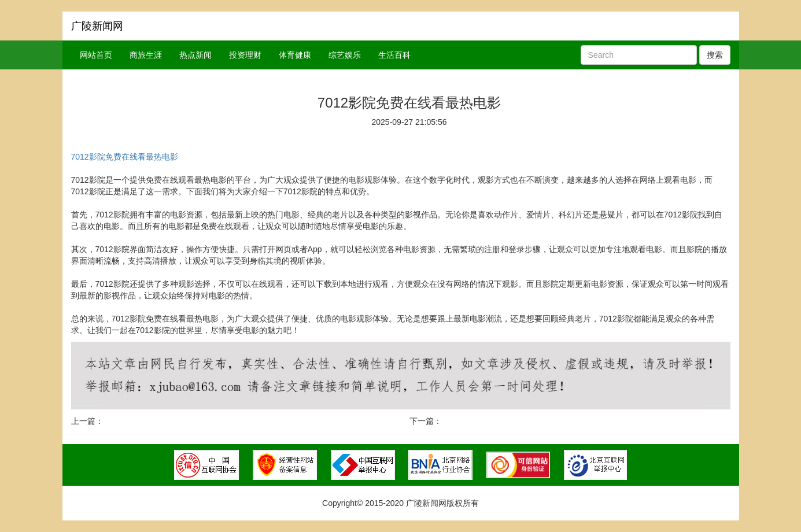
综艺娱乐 (345, 55)
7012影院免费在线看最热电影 (125, 157)
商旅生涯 (146, 55)
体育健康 (295, 55)
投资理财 (245, 55)
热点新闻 (195, 55)
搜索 (715, 55)
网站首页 (96, 55)
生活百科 (394, 55)
